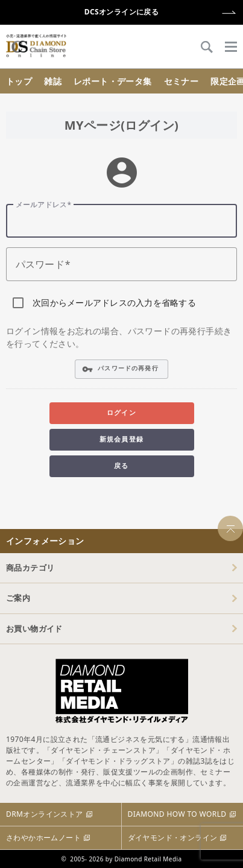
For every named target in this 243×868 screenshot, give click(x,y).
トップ (19, 81)
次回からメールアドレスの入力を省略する (114, 303)
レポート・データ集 (113, 81)
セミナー (181, 81)
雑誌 (53, 81)
